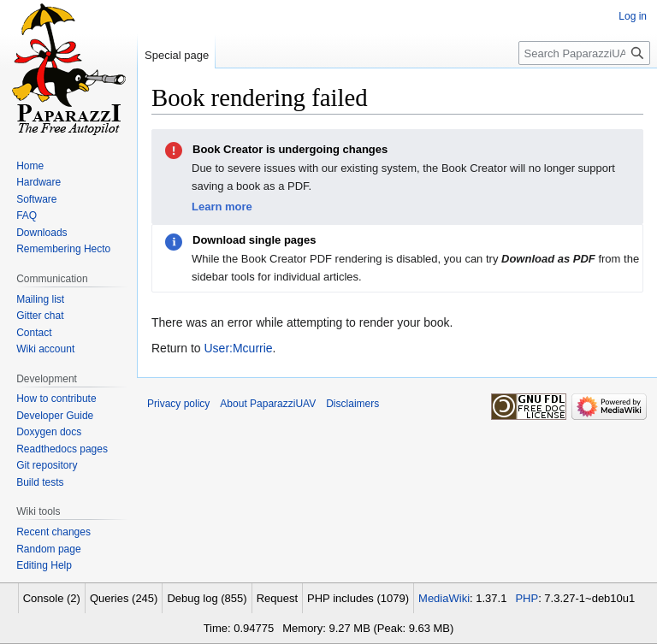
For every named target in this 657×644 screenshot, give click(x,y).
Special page (177, 55)
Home (30, 166)
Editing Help (44, 565)
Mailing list (40, 299)
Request (277, 598)
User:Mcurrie (238, 348)
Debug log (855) (207, 598)
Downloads (41, 233)
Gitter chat (40, 316)
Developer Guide (55, 416)
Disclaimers (352, 404)
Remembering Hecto (63, 249)
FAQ (27, 216)
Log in (633, 16)
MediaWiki (444, 598)
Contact (34, 333)
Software (36, 199)
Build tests (40, 482)
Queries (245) (124, 598)
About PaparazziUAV (268, 404)
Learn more (222, 207)
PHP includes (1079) (358, 598)
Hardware (38, 182)
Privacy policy (178, 404)
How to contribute (56, 399)
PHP (527, 598)
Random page (48, 549)
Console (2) (52, 598)
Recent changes (53, 532)
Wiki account (45, 349)
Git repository (47, 465)
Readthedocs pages (62, 449)
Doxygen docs (49, 432)
